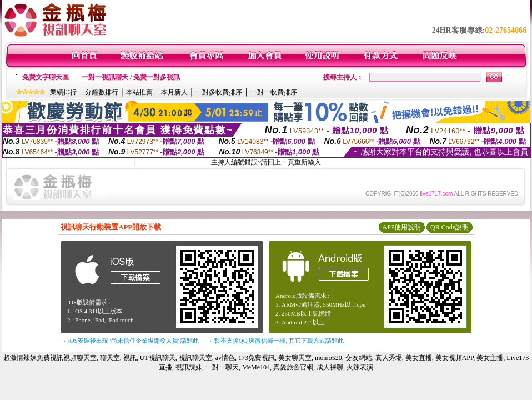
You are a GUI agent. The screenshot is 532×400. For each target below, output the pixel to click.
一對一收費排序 (274, 92)
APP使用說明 (401, 227)
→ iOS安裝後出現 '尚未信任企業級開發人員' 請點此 (130, 341)
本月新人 (174, 92)
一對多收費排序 (219, 92)
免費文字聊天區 (46, 77)
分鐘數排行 (102, 92)
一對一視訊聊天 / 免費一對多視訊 (131, 77)
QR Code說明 (450, 227)
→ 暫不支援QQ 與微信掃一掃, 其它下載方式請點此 (275, 341)
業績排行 (63, 92)
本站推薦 (139, 92)
